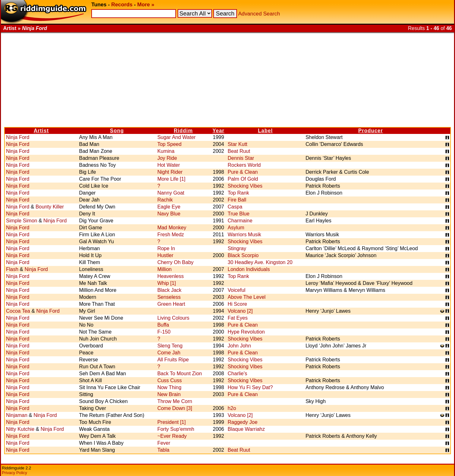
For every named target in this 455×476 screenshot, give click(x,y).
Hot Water (169, 165)
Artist (41, 131)
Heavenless (171, 276)
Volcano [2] (240, 311)
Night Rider (170, 172)
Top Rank (239, 193)
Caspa (235, 207)
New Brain (169, 394)
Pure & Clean (243, 172)
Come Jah (169, 353)
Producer (371, 131)
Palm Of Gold (243, 179)
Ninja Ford (18, 137)
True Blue (239, 214)
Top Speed (170, 144)
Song (117, 131)
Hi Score (237, 304)
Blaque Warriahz (246, 429)
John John (240, 346)
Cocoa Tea (18, 311)
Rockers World (244, 165)
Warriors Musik (245, 235)
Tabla (163, 450)
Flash (12, 269)
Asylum (236, 228)
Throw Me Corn (175, 401)
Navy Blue (169, 214)
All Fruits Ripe (173, 360)
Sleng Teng (170, 346)
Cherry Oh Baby (176, 262)
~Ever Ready (172, 436)
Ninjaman (17, 415)
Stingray (237, 248)
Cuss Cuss (170, 380)
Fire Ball (237, 200)
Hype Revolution (246, 332)
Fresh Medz (171, 235)
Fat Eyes (238, 318)
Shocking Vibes (245, 186)
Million (164, 269)
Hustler (165, 255)
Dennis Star (241, 158)
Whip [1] (167, 283)
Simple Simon (22, 221)
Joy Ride (167, 158)
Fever (164, 443)
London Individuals (249, 269)
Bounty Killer (50, 207)
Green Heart (171, 304)
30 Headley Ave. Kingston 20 (260, 262)
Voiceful (237, 290)
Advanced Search (259, 14)
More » (146, 5)
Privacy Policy (15, 473)
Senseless (169, 297)
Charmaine (240, 221)
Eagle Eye (169, 207)
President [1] (172, 422)
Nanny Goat (171, 193)
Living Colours (173, 318)
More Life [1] (171, 179)
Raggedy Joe (243, 422)
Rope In (166, 248)
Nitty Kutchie (20, 429)
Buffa (163, 325)
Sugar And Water (176, 137)
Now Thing (169, 387)
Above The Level (247, 297)
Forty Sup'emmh (176, 429)
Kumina (166, 151)
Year (218, 131)
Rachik (165, 200)
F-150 (164, 332)
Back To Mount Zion (180, 374)
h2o (232, 408)
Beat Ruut (239, 151)
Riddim (183, 131)
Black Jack (169, 290)
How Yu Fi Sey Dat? (250, 387)
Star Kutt (238, 144)
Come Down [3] (175, 408)
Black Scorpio (243, 255)
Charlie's (238, 374)
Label (265, 131)
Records (122, 5)
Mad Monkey (172, 228)
